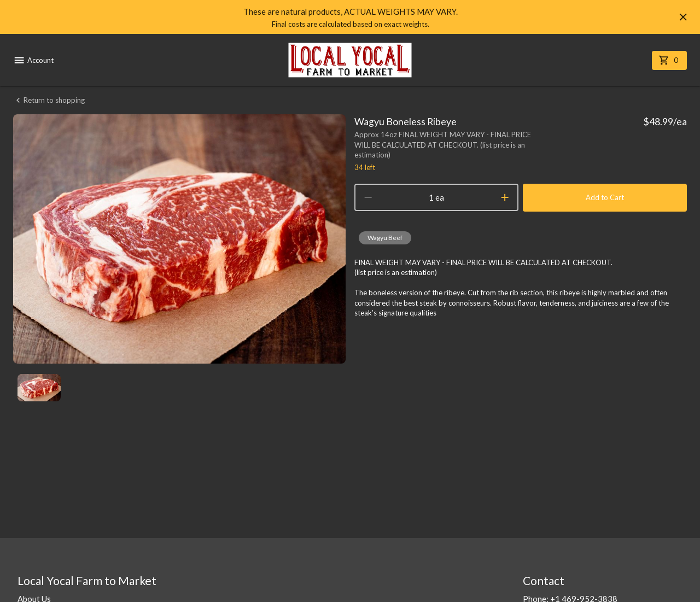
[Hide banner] (683, 17)
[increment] (505, 197)
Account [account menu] (33, 60)
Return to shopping (49, 100)
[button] (385, 238)
